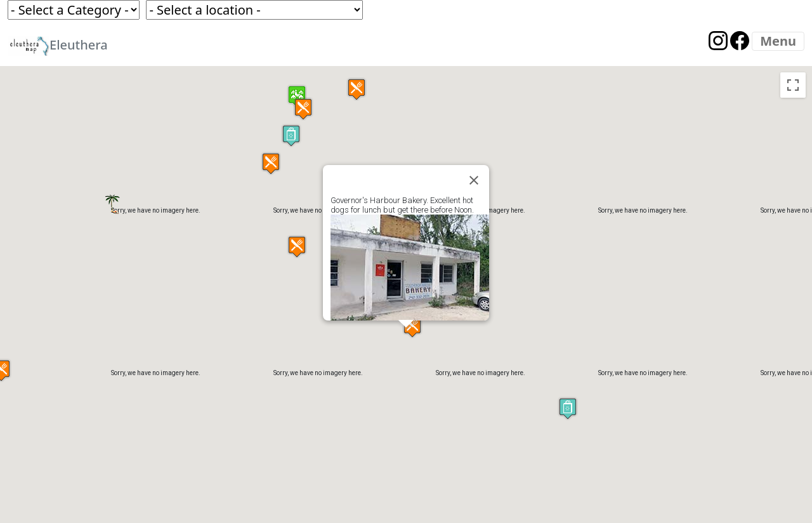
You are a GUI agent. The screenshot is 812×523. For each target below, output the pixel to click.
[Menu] (778, 41)
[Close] (474, 180)
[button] (568, 408)
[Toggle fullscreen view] (793, 85)
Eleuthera (58, 46)
